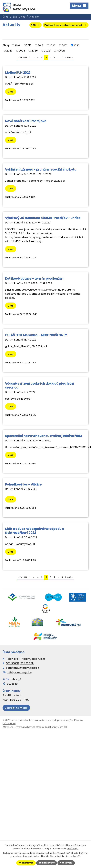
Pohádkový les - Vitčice (23, 484)
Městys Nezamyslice (20, 672)
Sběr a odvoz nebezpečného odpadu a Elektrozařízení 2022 (35, 531)
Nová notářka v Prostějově (26, 121)
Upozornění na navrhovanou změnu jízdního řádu (43, 436)
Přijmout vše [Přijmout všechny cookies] (26, 863)
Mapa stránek (61, 720)
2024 (22, 51)
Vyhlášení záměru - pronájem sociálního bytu (41, 169)
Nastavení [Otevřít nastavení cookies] (66, 863)
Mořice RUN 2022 (18, 73)
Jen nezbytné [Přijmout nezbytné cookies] (47, 863)
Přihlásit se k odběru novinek (66, 25)
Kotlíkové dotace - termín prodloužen (34, 278)
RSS (35, 25)
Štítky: (6, 45)
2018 (40, 45)
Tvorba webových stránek (30, 727)
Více (11, 92)
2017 (29, 45)
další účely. (72, 848)
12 (62, 58)
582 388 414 (27, 663)
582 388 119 (13, 663)
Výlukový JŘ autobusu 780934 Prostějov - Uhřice (43, 218)
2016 (17, 45)
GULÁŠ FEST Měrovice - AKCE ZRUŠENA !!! (36, 335)
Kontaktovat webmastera (39, 720)
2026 (47, 51)
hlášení (61, 51)
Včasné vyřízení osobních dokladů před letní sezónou (39, 385)
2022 (76, 45)
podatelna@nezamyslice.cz (22, 668)
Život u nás (19, 17)
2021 (65, 45)
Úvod (5, 17)
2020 (52, 45)
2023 (9, 51)
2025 (35, 51)
